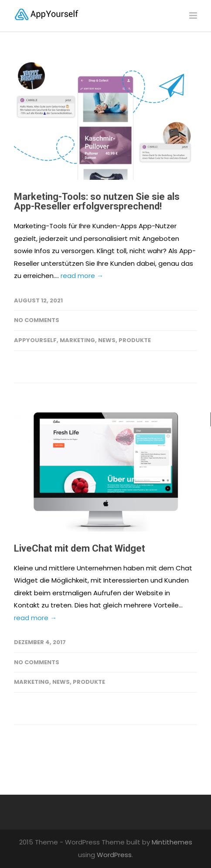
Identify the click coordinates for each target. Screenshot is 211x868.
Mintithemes (172, 842)
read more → (82, 276)
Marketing (77, 340)
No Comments (37, 320)
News (107, 340)
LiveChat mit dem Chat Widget (80, 548)
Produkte (135, 340)
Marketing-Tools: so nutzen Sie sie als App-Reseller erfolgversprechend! (97, 201)
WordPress (114, 855)
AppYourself (35, 340)
